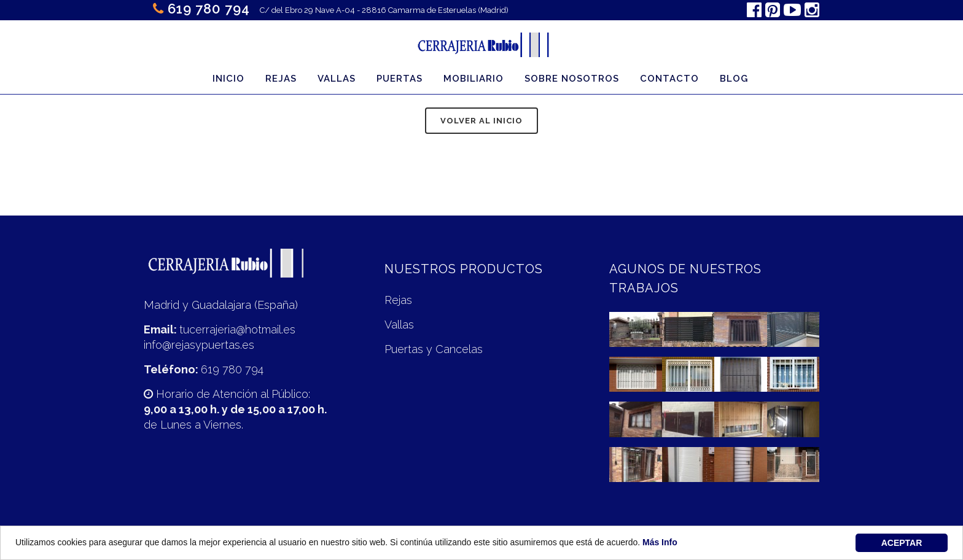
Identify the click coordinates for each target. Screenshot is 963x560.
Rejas (398, 300)
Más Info (660, 543)
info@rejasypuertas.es (199, 345)
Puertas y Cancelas (434, 349)
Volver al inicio (481, 121)
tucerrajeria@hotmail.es (237, 329)
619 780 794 (209, 9)
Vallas (399, 325)
